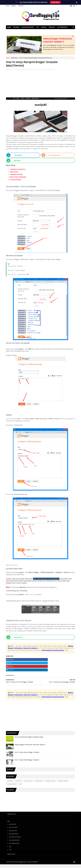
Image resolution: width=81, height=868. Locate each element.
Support (15, 6)
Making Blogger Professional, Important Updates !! (31, 748)
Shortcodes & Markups (19, 176)
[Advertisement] (40, 84)
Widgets (45, 29)
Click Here (55, 2)
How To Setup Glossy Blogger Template (28, 756)
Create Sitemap (17, 179)
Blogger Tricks (14, 837)
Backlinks (11, 784)
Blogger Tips (40, 784)
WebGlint (37, 865)
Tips (39, 29)
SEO (22, 788)
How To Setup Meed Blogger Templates (28, 764)
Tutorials (18, 29)
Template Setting (18, 174)
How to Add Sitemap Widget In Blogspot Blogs (30, 741)
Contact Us (22, 6)
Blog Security (30, 784)
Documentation (13, 32)
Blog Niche (20, 784)
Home (9, 6)
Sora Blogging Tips (22, 865)
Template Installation (19, 169)
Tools (23, 32)
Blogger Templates (29, 29)
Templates (53, 29)
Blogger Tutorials (34, 70)
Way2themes (16, 58)
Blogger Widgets (64, 784)
